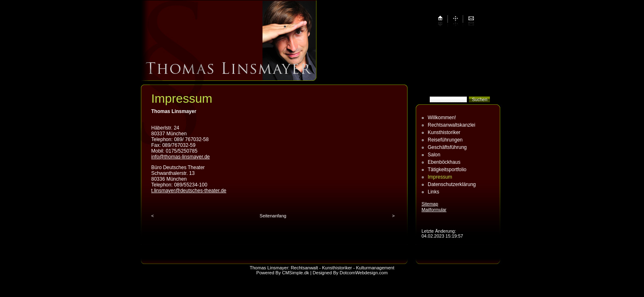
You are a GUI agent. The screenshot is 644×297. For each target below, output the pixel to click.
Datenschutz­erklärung (452, 184)
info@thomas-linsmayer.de (180, 157)
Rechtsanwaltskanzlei (451, 125)
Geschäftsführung (447, 147)
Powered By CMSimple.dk (283, 273)
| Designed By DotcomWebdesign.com (349, 273)
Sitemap (430, 204)
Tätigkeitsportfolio (447, 170)
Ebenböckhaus (444, 162)
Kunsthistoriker (444, 132)
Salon (434, 155)
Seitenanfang (273, 216)
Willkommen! (442, 118)
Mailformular (434, 210)
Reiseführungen (445, 140)
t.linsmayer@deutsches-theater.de (189, 191)
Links (433, 192)
